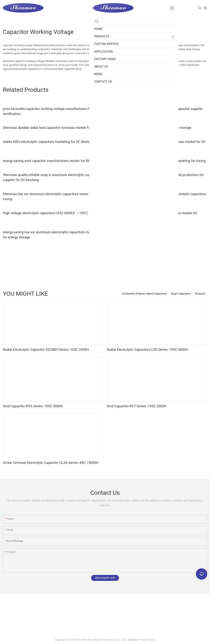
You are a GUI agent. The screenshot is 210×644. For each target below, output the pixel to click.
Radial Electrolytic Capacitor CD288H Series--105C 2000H (46, 350)
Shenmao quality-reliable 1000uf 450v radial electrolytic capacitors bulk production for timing (156, 196)
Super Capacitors (181, 294)
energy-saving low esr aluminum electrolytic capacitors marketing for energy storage (52, 235)
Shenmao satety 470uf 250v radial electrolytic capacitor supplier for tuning (155, 111)
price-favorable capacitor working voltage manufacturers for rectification (48, 111)
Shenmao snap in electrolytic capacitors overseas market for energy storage (152, 216)
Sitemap (133, 640)
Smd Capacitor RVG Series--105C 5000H (33, 406)
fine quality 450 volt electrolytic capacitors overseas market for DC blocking (156, 144)
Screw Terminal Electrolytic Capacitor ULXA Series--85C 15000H (51, 463)
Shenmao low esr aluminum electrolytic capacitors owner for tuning (48, 196)
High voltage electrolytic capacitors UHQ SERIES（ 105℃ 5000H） (53, 213)
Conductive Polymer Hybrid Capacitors (145, 294)
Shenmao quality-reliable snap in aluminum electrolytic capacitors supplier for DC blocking (52, 177)
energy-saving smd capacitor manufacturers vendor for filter (48, 161)
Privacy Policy (147, 640)
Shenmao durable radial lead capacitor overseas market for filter (51, 128)
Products (200, 294)
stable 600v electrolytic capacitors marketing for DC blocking (48, 142)
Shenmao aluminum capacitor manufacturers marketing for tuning (156, 161)
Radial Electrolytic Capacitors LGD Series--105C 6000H (147, 350)
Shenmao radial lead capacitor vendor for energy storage (149, 128)
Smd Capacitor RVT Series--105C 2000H (136, 406)
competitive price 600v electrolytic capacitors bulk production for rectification (155, 177)
